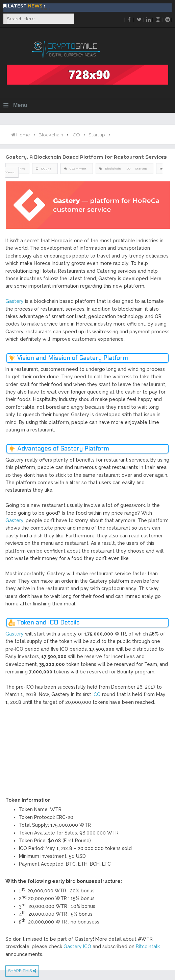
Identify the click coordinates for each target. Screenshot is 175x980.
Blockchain (113, 169)
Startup (141, 169)
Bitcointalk (148, 946)
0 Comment (78, 169)
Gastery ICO (77, 946)
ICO (128, 169)
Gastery (15, 301)
